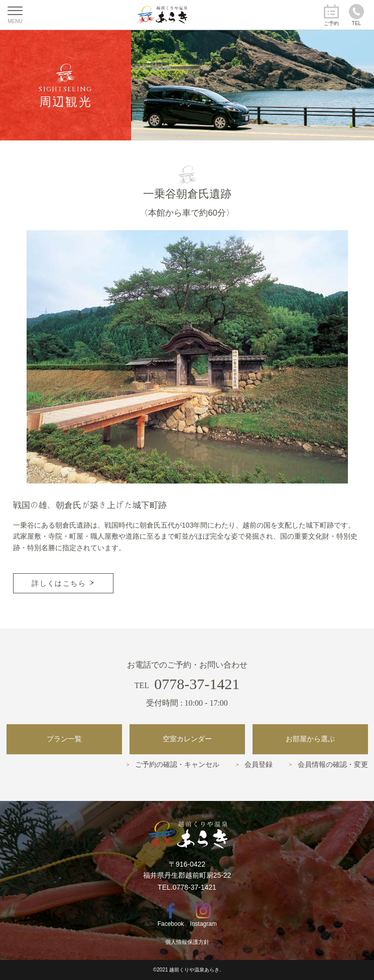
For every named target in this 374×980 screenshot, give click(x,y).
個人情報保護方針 (187, 942)
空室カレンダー (187, 739)
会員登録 (259, 765)
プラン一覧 (64, 739)
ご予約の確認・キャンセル (177, 765)
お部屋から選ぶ (310, 739)
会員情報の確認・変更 (333, 765)
